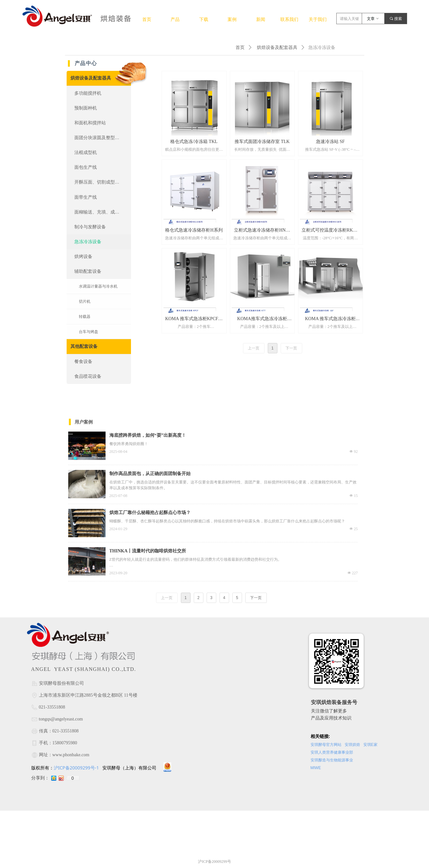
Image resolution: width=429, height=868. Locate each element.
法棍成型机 (86, 153)
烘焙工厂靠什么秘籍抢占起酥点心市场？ (150, 513)
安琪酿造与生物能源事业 (332, 760)
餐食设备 (83, 362)
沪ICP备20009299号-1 (77, 768)
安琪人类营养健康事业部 (332, 752)
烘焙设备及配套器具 (277, 48)
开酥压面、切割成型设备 (99, 182)
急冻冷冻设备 (88, 242)
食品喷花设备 (88, 376)
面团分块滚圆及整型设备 (99, 138)
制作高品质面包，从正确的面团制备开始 (150, 474)
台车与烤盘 (89, 332)
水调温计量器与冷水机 (98, 286)
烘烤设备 (83, 257)
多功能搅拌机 (88, 93)
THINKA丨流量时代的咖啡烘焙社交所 (148, 551)
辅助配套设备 (88, 271)
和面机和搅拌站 (90, 123)
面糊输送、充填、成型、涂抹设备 (103, 212)
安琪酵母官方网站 (326, 745)
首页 (240, 48)
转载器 (85, 317)
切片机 (85, 301)
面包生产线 (86, 167)
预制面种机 (86, 108)
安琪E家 (370, 745)
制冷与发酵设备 (90, 227)
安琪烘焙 (353, 745)
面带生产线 (86, 197)
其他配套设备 (84, 346)
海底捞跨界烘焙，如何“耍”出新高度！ (148, 435)
